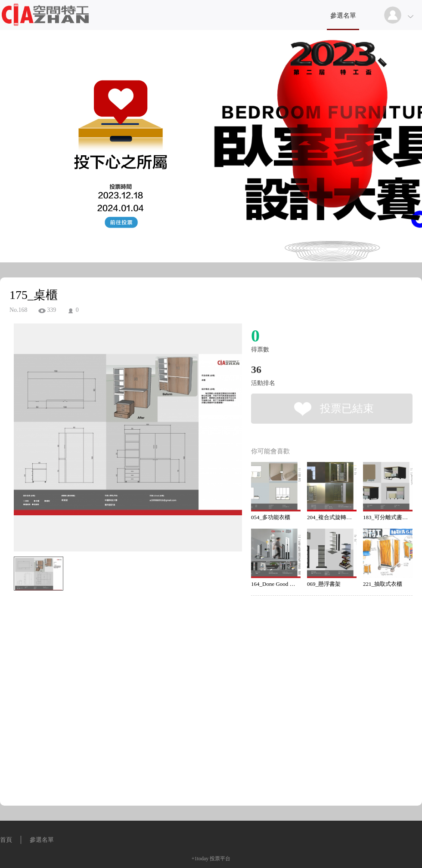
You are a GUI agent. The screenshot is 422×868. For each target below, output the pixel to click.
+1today (200, 859)
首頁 (6, 840)
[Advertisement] (81, 701)
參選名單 (343, 15)
